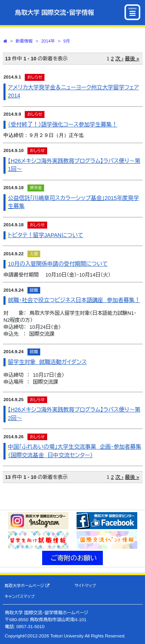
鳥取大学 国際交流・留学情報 (55, 13)
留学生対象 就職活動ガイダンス (48, 362)
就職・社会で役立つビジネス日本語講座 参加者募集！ (74, 300)
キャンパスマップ (20, 596)
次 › (119, 59)
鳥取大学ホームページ (27, 586)
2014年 (48, 41)
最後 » (132, 59)
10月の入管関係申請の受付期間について (58, 264)
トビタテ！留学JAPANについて (46, 235)
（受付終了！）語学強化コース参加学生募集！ (63, 125)
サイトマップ (85, 586)
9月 (67, 41)
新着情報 (24, 41)
